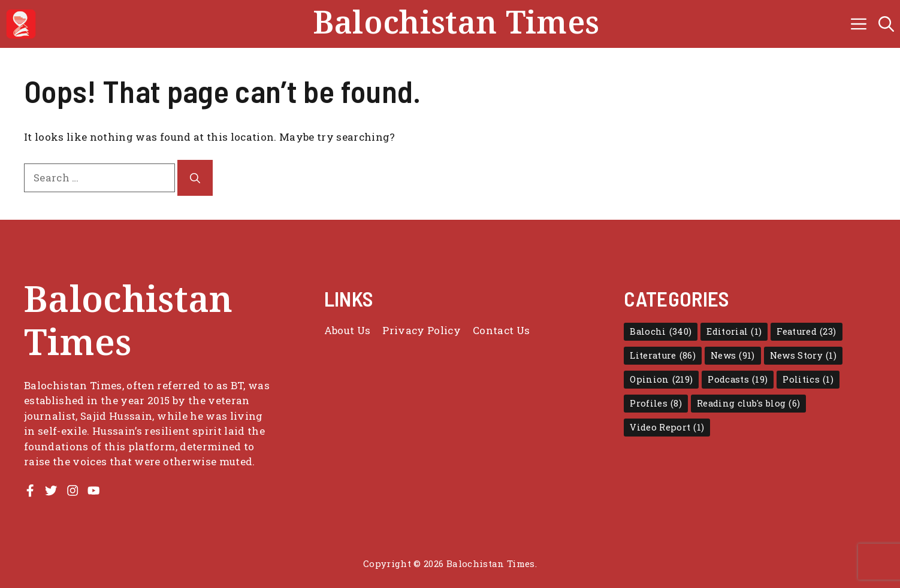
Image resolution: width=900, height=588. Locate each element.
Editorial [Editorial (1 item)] (734, 332)
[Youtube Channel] (93, 490)
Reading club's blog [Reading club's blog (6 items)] (749, 404)
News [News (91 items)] (733, 356)
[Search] (195, 178)
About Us (348, 330)
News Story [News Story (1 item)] (803, 356)
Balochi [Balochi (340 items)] (661, 332)
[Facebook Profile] (30, 490)
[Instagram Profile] (73, 490)
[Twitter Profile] (51, 490)
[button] (886, 24)
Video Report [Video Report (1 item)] (667, 428)
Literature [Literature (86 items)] (663, 356)
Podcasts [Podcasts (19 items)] (738, 380)
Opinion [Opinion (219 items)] (661, 380)
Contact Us (501, 330)
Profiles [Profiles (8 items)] (656, 404)
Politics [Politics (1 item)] (808, 380)
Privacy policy (422, 330)
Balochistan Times (456, 24)
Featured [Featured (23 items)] (806, 332)
